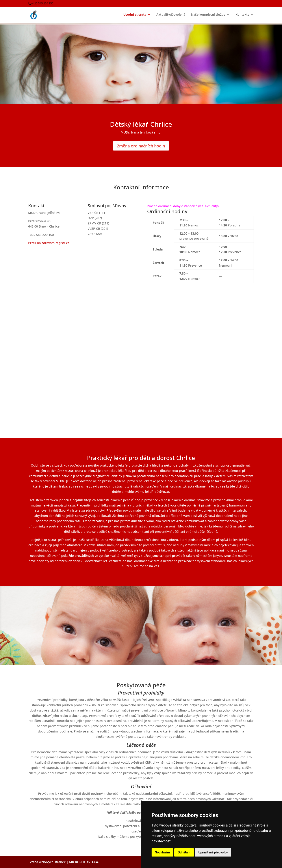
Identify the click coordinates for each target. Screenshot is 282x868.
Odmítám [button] (184, 852)
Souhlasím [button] (162, 852)
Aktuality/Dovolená (171, 16)
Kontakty (242, 16)
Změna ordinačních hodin (141, 146)
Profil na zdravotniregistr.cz (49, 243)
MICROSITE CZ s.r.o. (84, 862)
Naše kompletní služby (208, 16)
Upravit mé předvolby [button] (213, 852)
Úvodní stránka (135, 16)
